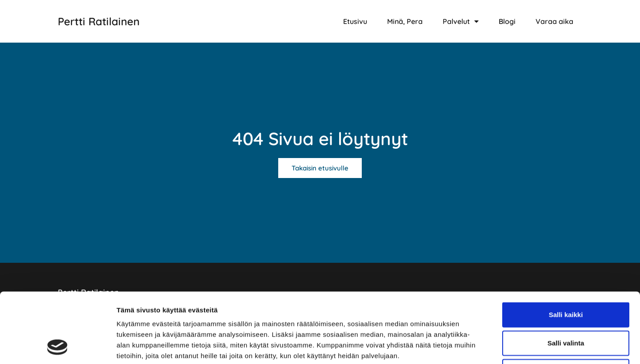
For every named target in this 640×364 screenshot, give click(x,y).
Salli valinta (566, 277)
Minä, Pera (405, 21)
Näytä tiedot (475, 346)
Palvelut (461, 21)
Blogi (507, 21)
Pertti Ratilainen (99, 21)
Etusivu (355, 21)
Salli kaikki (566, 249)
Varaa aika (554, 21)
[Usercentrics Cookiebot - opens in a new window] (58, 347)
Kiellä (566, 306)
